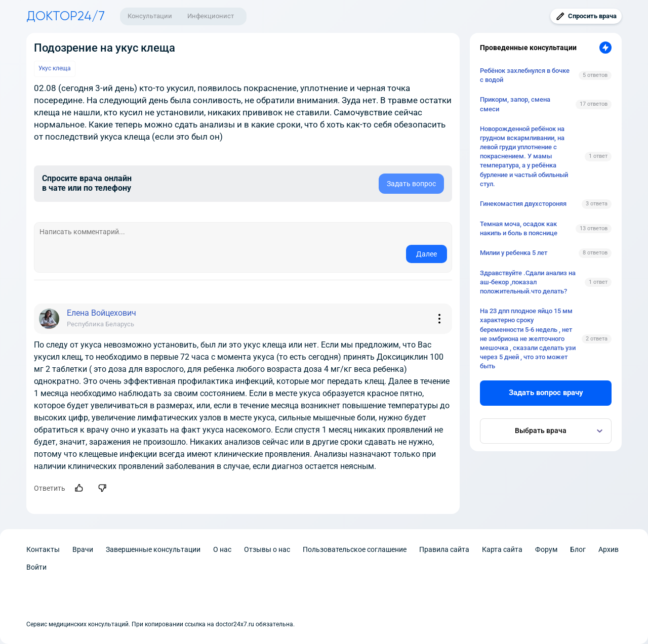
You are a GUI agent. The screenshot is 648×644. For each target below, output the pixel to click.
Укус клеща (55, 68)
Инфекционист (211, 16)
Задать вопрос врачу (546, 393)
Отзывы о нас (267, 549)
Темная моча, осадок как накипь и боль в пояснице (519, 228)
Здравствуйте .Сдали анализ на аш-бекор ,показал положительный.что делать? (528, 282)
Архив (609, 549)
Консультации (150, 16)
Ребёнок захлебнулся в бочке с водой (525, 75)
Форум (546, 549)
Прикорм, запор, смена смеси (515, 104)
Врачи (83, 549)
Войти (36, 567)
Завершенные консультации (153, 549)
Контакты (43, 549)
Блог (578, 549)
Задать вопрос (411, 184)
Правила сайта (444, 549)
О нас (222, 549)
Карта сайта (502, 549)
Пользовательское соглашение (355, 549)
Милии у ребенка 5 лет (514, 253)
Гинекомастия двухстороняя (523, 204)
